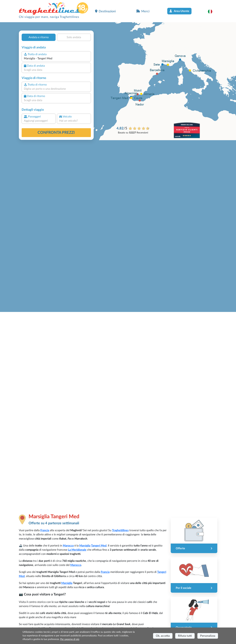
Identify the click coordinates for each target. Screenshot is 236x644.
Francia (45, 530)
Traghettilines (120, 530)
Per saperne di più (70, 639)
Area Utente (179, 11)
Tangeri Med (99, 546)
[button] (212, 11)
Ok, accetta (163, 636)
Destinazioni (105, 11)
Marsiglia (85, 546)
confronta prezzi (56, 133)
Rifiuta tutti (185, 636)
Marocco (68, 546)
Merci (143, 11)
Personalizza (208, 636)
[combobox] (56, 58)
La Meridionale (77, 550)
